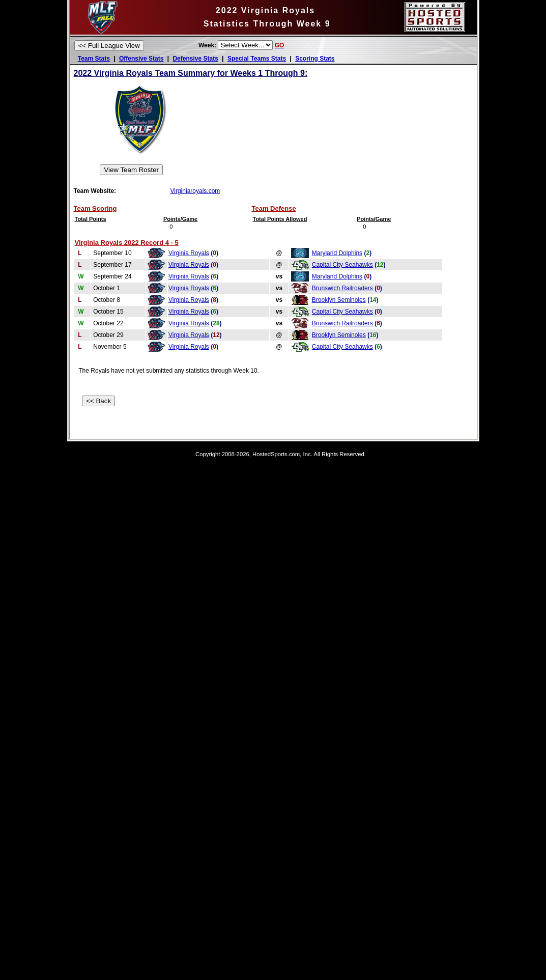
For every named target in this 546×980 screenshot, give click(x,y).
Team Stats (94, 59)
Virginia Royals (189, 253)
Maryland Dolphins (337, 253)
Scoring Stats (315, 59)
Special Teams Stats (257, 59)
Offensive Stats (141, 59)
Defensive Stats (195, 59)
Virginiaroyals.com (195, 191)
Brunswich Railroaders (342, 288)
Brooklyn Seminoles (339, 300)
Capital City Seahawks (342, 265)
